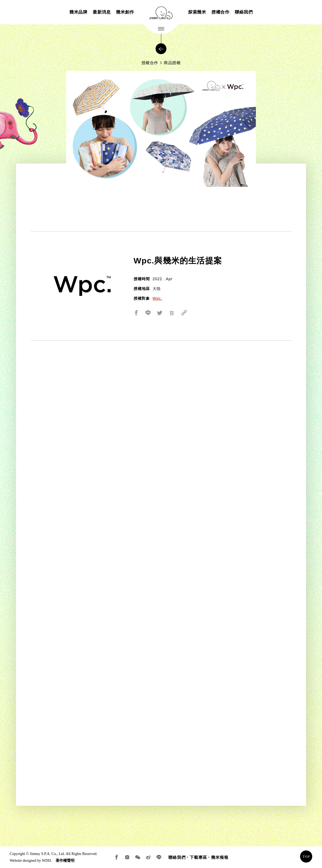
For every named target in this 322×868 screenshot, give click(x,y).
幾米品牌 (78, 12)
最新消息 (102, 12)
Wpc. (157, 298)
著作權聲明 (65, 861)
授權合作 (220, 12)
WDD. (47, 861)
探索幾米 (197, 12)
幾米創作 (125, 12)
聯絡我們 (244, 12)
